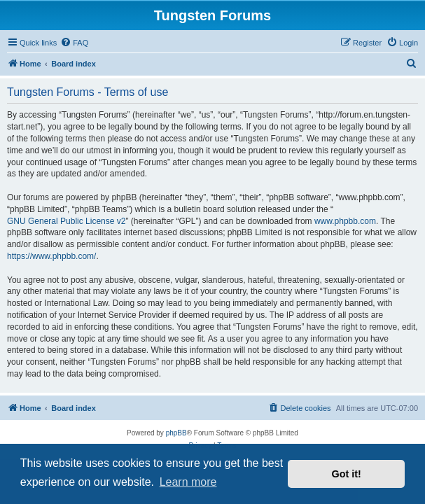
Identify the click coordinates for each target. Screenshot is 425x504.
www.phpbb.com (345, 221)
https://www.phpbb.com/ (51, 256)
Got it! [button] (347, 474)
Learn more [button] (188, 482)
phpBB (176, 433)
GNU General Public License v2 (66, 221)
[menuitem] (74, 43)
